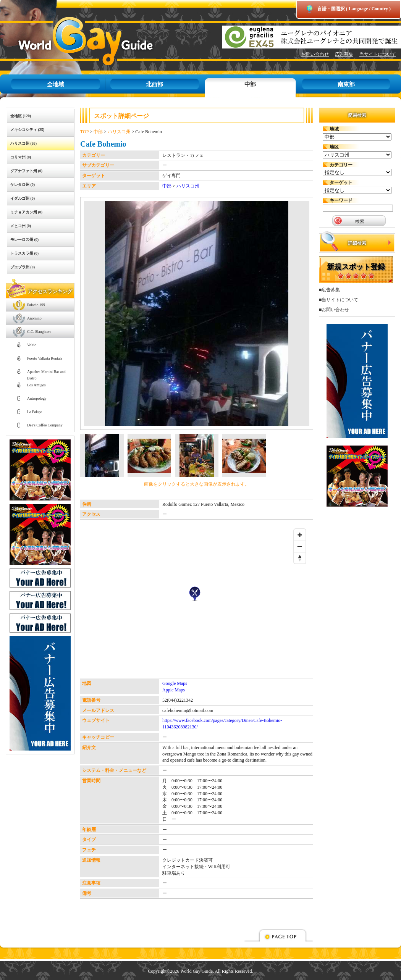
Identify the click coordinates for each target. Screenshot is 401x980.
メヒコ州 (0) (21, 226)
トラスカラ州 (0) (24, 253)
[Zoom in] (300, 535)
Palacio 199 (36, 305)
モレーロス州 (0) (24, 240)
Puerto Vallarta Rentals (45, 358)
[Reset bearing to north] (300, 558)
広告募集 (344, 54)
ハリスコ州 (119, 132)
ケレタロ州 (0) (23, 185)
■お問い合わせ (334, 310)
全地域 (56, 84)
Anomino (34, 318)
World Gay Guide (75, 41)
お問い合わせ (315, 54)
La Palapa (35, 412)
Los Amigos (36, 385)
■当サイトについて (339, 300)
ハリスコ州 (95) (23, 143)
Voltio (32, 345)
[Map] (195, 602)
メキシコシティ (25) (27, 130)
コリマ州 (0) (21, 157)
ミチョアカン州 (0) (26, 212)
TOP (84, 132)
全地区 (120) (21, 116)
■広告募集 (329, 290)
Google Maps (175, 683)
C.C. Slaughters (39, 332)
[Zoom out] (300, 546)
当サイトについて (378, 54)
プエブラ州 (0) (23, 267)
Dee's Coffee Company (45, 425)
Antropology (37, 398)
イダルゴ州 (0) (23, 198)
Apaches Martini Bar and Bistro (46, 374)
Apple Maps (174, 690)
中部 (250, 84)
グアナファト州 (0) (26, 171)
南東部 (346, 84)
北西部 (154, 84)
